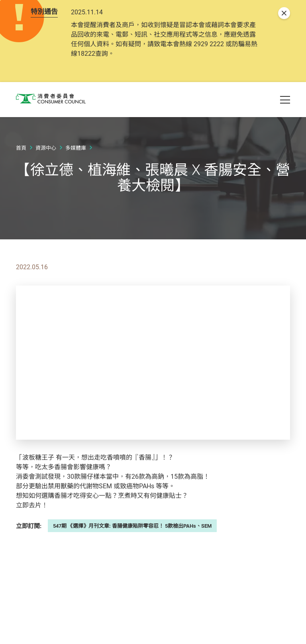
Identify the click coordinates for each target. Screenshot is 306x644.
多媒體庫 (76, 168)
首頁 (21, 168)
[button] (257, 93)
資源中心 (46, 168)
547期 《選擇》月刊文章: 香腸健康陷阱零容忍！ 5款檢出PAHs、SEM (132, 546)
